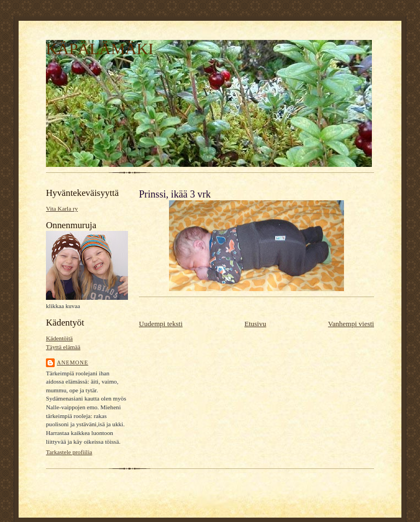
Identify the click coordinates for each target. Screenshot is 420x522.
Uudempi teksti (161, 324)
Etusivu (255, 324)
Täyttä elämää (63, 347)
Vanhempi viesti (351, 324)
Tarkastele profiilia (69, 452)
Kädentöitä (59, 338)
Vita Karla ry (62, 208)
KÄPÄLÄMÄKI (100, 49)
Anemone (72, 362)
